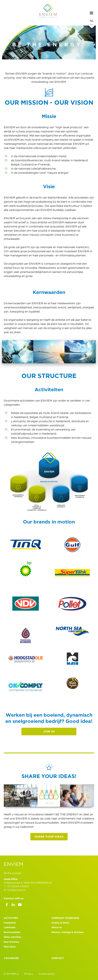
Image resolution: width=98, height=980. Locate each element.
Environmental (12, 932)
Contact (58, 958)
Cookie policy (47, 974)
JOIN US (49, 731)
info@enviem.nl (16, 890)
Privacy (29, 974)
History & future (60, 923)
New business (12, 942)
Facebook (7, 905)
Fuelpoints (10, 923)
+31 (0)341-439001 (18, 886)
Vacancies (11, 958)
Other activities (12, 937)
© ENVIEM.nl (11, 974)
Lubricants (10, 927)
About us (57, 927)
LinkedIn (13, 905)
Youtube (20, 905)
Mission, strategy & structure (68, 932)
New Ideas (10, 947)
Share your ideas (49, 837)
